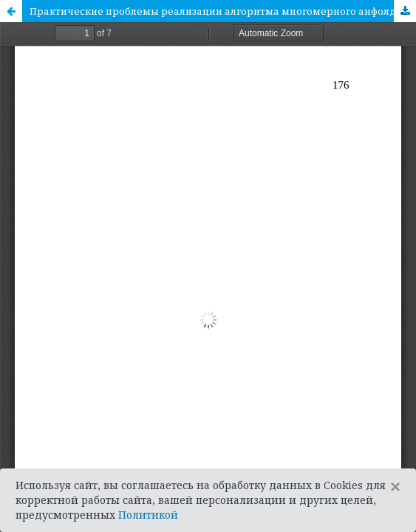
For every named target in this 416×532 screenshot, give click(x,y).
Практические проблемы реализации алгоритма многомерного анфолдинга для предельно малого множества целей (223, 11)
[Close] (395, 487)
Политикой (148, 515)
